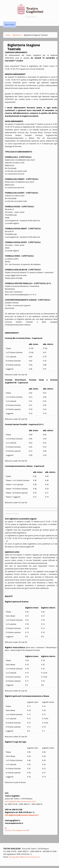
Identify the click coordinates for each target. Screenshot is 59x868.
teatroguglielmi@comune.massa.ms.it (20, 801)
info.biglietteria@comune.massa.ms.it (22, 815)
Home (8, 35)
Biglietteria (17, 35)
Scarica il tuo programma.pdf (17, 830)
